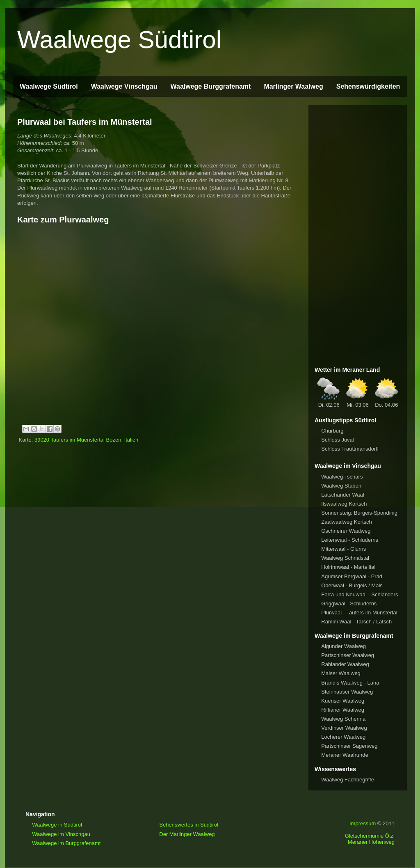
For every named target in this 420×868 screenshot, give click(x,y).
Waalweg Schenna (343, 719)
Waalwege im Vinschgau (61, 834)
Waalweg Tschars (342, 477)
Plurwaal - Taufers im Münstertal (359, 613)
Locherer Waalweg (343, 737)
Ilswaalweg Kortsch (344, 504)
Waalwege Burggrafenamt (210, 86)
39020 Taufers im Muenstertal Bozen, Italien (86, 440)
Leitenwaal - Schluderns (350, 540)
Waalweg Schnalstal (345, 558)
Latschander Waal (342, 495)
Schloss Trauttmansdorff (350, 449)
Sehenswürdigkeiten (368, 86)
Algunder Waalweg (344, 646)
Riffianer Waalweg (343, 710)
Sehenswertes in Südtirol (189, 825)
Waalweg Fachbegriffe (348, 780)
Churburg (332, 431)
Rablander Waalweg (345, 664)
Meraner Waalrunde (345, 755)
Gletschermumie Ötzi (370, 836)
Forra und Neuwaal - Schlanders (360, 594)
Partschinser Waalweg (348, 655)
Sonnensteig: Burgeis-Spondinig (359, 513)
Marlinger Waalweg (293, 86)
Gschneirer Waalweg (346, 531)
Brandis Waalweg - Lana (350, 683)
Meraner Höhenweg (371, 842)
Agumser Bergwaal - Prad (352, 576)
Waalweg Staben (341, 486)
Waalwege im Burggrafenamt (66, 843)
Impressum (363, 823)
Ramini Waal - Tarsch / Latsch (356, 622)
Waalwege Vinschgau (124, 86)
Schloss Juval (337, 440)
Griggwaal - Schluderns (349, 603)
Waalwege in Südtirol (57, 825)
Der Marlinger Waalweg (187, 834)
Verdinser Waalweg (344, 728)
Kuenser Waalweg (343, 701)
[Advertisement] (358, 234)
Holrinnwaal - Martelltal (348, 567)
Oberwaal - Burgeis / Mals (352, 585)
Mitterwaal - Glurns (344, 549)
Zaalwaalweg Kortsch (347, 522)
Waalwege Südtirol (119, 40)
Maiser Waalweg (341, 673)
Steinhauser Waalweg (347, 692)
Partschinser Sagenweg (349, 746)
